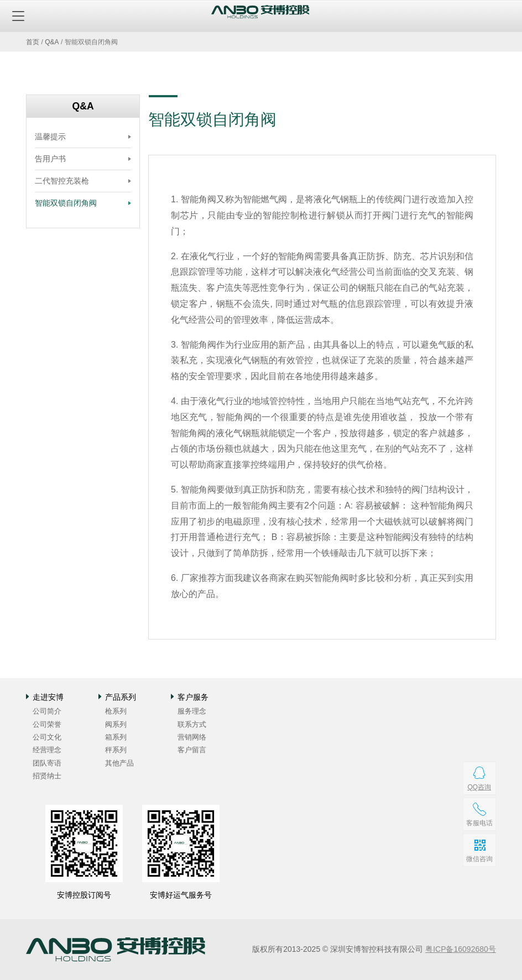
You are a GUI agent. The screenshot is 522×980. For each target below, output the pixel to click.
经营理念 (47, 750)
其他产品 (119, 763)
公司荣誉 (47, 724)
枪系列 (116, 711)
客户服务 (193, 697)
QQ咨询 (479, 787)
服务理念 (192, 711)
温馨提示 (50, 137)
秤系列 (116, 750)
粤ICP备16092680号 (461, 949)
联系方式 (192, 724)
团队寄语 (47, 763)
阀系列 (116, 724)
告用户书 (50, 159)
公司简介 (47, 711)
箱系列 (116, 737)
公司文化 (47, 737)
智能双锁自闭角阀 (66, 203)
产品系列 (121, 697)
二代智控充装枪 (62, 181)
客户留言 (192, 750)
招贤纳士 (47, 776)
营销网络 (192, 737)
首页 (33, 42)
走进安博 (48, 697)
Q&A (52, 42)
